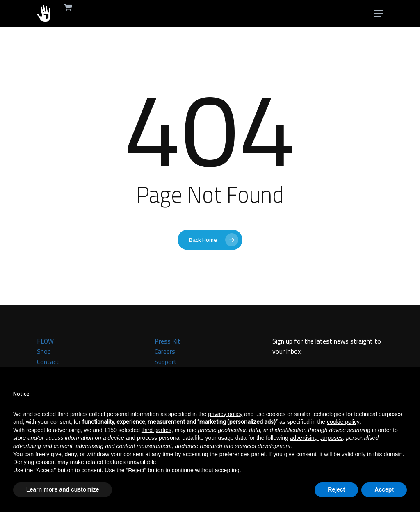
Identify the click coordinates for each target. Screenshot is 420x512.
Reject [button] (336, 489)
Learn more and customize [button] (63, 489)
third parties (156, 430)
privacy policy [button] (225, 414)
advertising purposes (316, 438)
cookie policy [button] (343, 422)
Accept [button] (384, 489)
